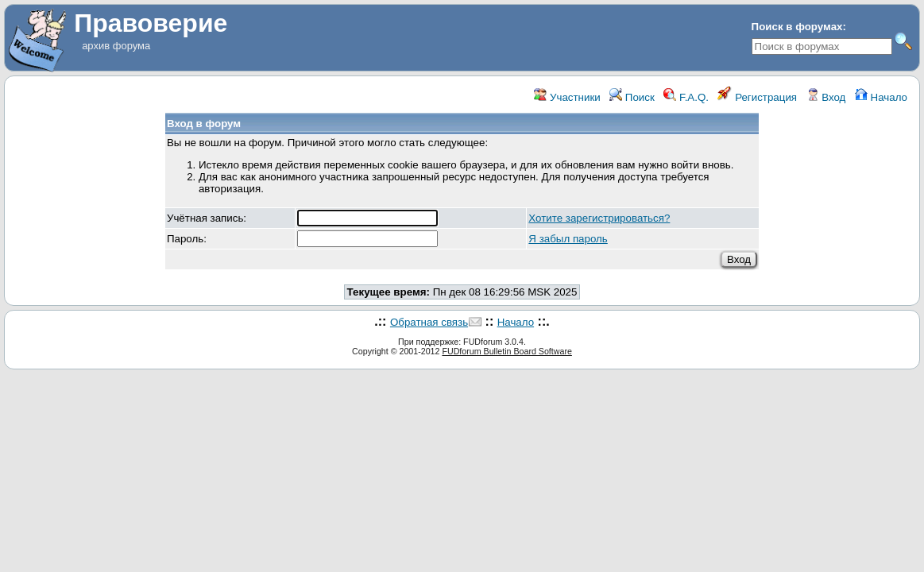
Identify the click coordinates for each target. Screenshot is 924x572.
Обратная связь (429, 322)
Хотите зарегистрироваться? (599, 218)
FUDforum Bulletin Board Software (506, 351)
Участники (567, 97)
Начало (881, 97)
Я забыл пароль (568, 239)
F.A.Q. (686, 97)
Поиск (632, 97)
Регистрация (757, 97)
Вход (826, 97)
